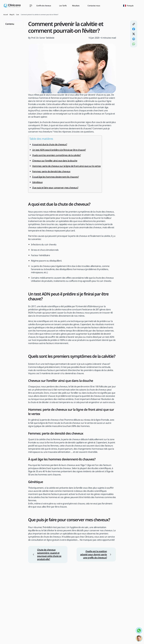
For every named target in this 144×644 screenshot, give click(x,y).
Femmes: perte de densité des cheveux (51, 171)
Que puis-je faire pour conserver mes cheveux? (55, 188)
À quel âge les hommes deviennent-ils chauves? (55, 177)
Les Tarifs (63, 6)
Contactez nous (94, 6)
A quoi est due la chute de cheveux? (50, 144)
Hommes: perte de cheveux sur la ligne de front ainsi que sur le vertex (66, 166)
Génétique (37, 182)
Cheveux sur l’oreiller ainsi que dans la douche (55, 161)
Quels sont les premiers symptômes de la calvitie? (56, 155)
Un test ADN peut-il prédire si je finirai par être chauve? (59, 150)
